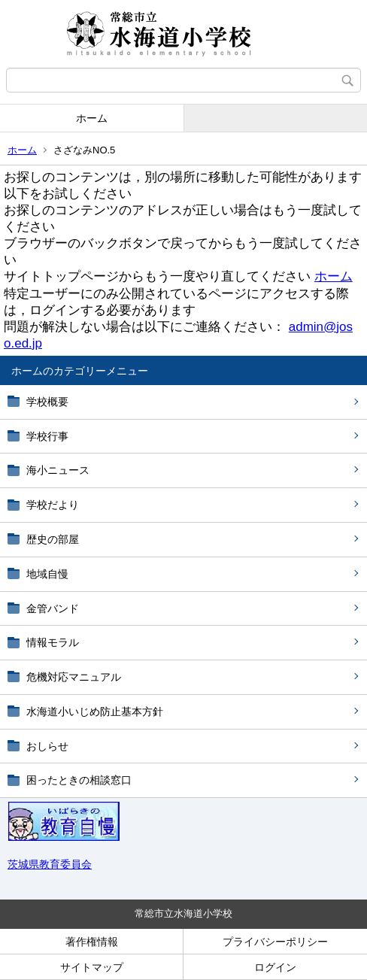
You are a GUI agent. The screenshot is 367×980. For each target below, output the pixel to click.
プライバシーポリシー (275, 942)
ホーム (92, 118)
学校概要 (47, 402)
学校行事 (47, 436)
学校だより (53, 505)
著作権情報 (92, 942)
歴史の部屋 (53, 539)
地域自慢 (47, 574)
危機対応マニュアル (74, 677)
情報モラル (53, 642)
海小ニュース (58, 470)
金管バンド (53, 608)
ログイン (275, 967)
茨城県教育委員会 (50, 864)
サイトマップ (92, 967)
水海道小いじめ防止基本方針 (95, 711)
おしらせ (47, 746)
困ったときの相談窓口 (79, 780)
